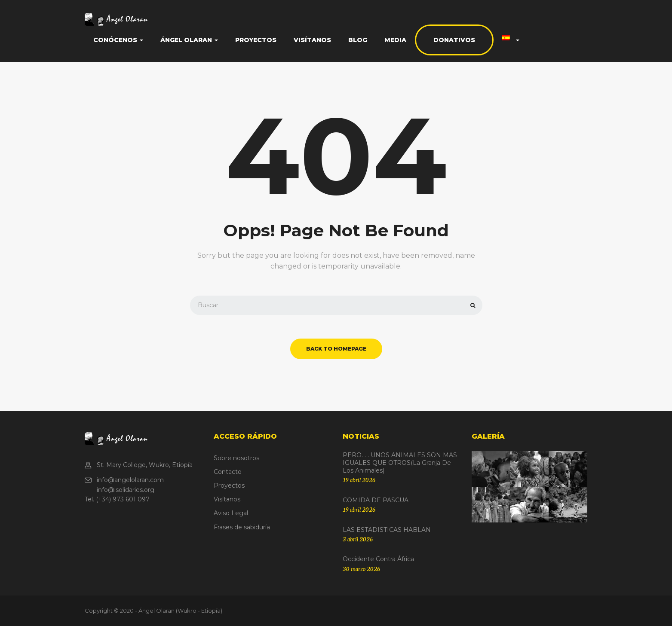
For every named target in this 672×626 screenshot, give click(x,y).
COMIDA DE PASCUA (376, 500)
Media (395, 40)
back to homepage (336, 349)
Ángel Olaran (189, 40)
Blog (358, 40)
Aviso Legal (231, 513)
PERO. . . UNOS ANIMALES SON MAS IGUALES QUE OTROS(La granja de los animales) (400, 463)
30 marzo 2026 (361, 568)
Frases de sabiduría (242, 527)
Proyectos (256, 40)
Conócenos (118, 40)
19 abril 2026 (359, 479)
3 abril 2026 (358, 539)
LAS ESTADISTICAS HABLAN (387, 530)
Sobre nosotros (236, 458)
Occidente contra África (378, 559)
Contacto (228, 472)
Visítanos (312, 40)
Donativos (454, 40)
